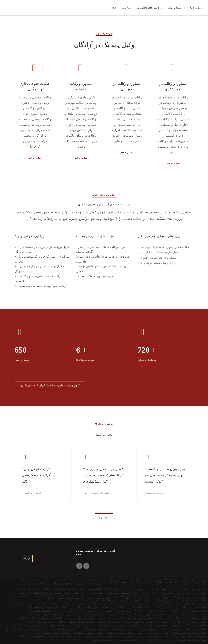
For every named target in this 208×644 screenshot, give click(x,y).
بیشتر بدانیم (35, 158)
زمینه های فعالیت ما (148, 8)
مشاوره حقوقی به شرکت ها (120, 633)
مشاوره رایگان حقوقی (195, 629)
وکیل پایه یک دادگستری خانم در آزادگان (127, 604)
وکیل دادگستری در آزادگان (165, 607)
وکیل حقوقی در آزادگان (138, 607)
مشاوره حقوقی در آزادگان (194, 607)
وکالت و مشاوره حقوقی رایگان (64, 625)
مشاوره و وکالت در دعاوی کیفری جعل (103, 636)
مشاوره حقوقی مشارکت (123, 629)
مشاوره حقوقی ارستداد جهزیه (61, 629)
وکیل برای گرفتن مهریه (74, 611)
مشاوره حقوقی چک (148, 629)
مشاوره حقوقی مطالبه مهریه (93, 629)
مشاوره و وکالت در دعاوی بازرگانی (52, 633)
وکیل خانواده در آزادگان (23, 604)
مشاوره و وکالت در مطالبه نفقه (88, 633)
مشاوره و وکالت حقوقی (157, 625)
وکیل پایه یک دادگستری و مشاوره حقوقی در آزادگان (48, 607)
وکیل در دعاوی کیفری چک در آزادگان (189, 611)
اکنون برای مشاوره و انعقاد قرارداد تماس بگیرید (50, 385)
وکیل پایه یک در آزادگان (195, 604)
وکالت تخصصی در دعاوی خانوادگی (190, 615)
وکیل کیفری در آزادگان (112, 607)
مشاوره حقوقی (179, 625)
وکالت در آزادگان (97, 604)
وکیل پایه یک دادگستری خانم (129, 640)
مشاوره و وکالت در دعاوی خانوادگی (189, 633)
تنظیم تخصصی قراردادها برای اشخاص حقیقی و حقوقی (55, 615)
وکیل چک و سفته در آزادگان (40, 622)
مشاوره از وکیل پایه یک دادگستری (30, 625)
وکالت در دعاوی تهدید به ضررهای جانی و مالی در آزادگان (46, 618)
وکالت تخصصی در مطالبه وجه (45, 611)
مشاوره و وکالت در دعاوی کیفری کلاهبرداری (146, 636)
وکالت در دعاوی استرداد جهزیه (122, 618)
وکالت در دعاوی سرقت (109, 622)
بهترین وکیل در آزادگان (87, 607)
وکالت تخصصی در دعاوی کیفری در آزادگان (105, 615)
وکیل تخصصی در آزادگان (73, 604)
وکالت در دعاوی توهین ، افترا (90, 618)
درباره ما (127, 8)
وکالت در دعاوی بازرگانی (100, 611)
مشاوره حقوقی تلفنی (171, 629)
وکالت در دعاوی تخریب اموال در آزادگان (76, 622)
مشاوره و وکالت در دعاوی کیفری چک (188, 636)
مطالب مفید (174, 8)
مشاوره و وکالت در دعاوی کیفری (153, 633)
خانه (114, 8)
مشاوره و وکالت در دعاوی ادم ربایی (64, 636)
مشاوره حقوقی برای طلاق (129, 625)
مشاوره (104, 518)
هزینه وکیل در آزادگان (158, 611)
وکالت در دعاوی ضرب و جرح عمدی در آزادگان (146, 622)
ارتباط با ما (196, 8)
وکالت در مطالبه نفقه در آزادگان (155, 618)
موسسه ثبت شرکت (102, 640)
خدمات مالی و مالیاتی (156, 640)
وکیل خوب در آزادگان (48, 604)
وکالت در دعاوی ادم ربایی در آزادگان (189, 622)
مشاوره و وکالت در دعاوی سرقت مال (188, 640)
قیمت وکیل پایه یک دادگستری (130, 611)
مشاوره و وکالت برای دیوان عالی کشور (25, 629)
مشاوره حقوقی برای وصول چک (98, 625)
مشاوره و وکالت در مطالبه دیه (29, 636)
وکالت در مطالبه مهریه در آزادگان (190, 618)
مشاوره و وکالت (198, 625)
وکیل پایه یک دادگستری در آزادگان (165, 604)
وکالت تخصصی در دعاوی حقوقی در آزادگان (149, 615)
